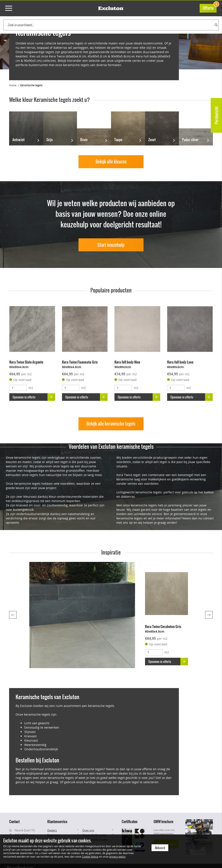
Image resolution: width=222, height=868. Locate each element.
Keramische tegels (31, 85)
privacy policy (117, 857)
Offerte (210, 7)
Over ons (88, 830)
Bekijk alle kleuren (111, 162)
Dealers (52, 830)
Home (13, 85)
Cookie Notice (90, 857)
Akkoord (160, 848)
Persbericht (216, 115)
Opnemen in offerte (34, 397)
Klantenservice (57, 822)
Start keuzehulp (111, 245)
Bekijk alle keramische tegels (111, 424)
